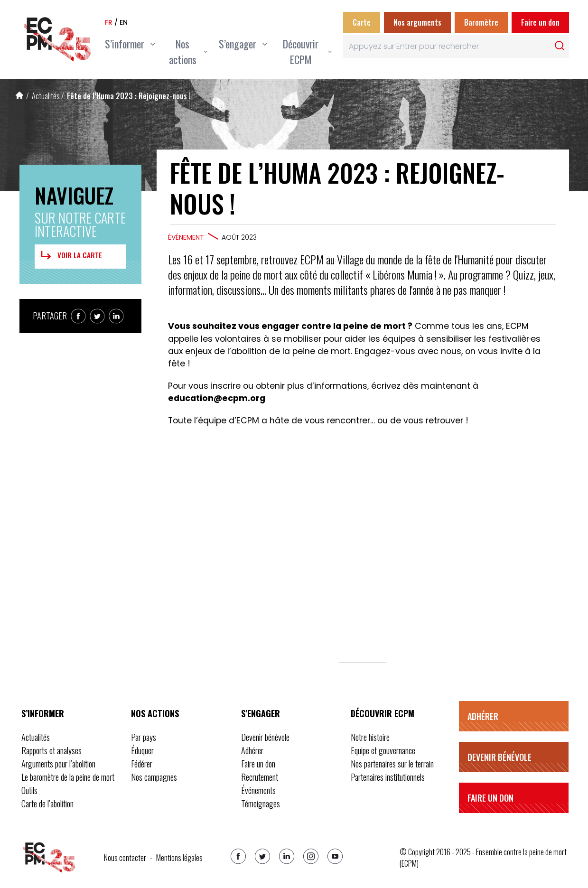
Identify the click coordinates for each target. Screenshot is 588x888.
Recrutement (260, 777)
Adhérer (252, 750)
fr (109, 22)
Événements (258, 790)
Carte (362, 22)
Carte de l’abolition (47, 804)
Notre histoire (370, 737)
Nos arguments (417, 22)
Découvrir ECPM (383, 713)
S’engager (261, 713)
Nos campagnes (154, 777)
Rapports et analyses (51, 750)
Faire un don (540, 22)
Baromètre (481, 22)
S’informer (43, 713)
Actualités (46, 96)
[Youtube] (335, 856)
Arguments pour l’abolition (58, 764)
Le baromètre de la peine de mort (68, 777)
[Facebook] (238, 856)
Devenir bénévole (265, 737)
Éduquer (142, 750)
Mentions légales (179, 858)
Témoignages (261, 804)
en (124, 22)
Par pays (144, 737)
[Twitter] (262, 856)
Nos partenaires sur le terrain (392, 764)
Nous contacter (125, 858)
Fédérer (142, 764)
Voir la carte (70, 255)
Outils (29, 790)
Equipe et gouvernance (383, 750)
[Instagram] (311, 856)
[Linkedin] (287, 856)
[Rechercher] (560, 46)
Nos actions (155, 713)
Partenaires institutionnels (388, 777)
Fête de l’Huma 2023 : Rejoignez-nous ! (129, 96)
